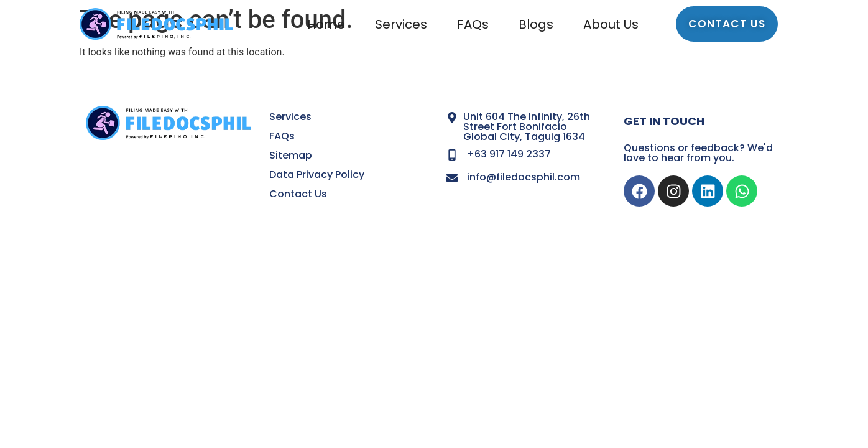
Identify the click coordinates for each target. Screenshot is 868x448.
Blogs (536, 24)
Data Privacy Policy (317, 175)
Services (401, 24)
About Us (611, 24)
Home (326, 24)
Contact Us (298, 194)
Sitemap (291, 155)
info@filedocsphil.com (524, 177)
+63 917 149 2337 (509, 154)
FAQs (473, 24)
